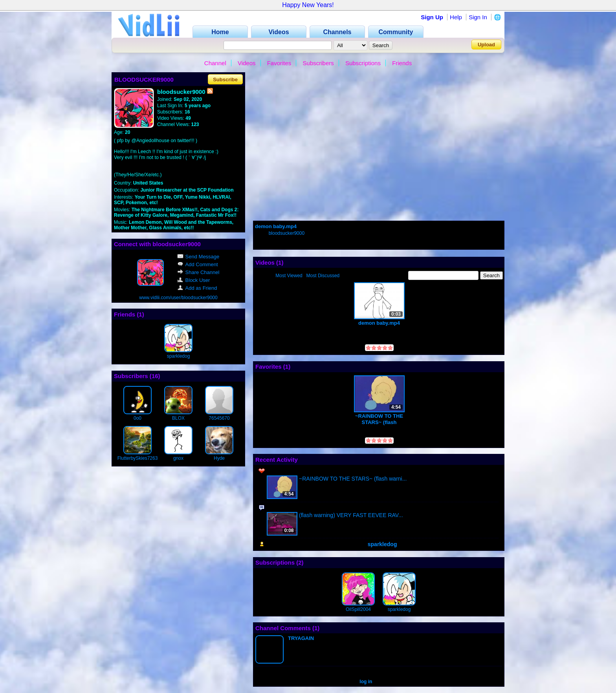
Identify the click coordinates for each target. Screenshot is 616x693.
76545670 (219, 418)
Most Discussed (323, 276)
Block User (194, 280)
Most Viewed (289, 276)
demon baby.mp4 (276, 226)
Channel (215, 63)
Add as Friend (197, 288)
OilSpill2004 (358, 609)
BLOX (178, 418)
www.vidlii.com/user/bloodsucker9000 (178, 298)
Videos (247, 63)
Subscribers (318, 63)
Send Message (198, 257)
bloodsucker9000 (287, 233)
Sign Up (432, 17)
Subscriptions (363, 63)
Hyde (219, 458)
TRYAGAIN (301, 638)
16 (155, 376)
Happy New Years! (308, 5)
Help (456, 17)
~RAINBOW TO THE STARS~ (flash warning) (379, 419)
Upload (486, 45)
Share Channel (198, 272)
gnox (178, 458)
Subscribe (225, 80)
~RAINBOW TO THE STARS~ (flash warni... (353, 479)
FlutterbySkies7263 (138, 458)
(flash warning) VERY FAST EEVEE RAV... (351, 515)
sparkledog (179, 356)
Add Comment (198, 264)
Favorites (279, 63)
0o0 (137, 418)
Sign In (478, 17)
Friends (402, 63)
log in (366, 682)
